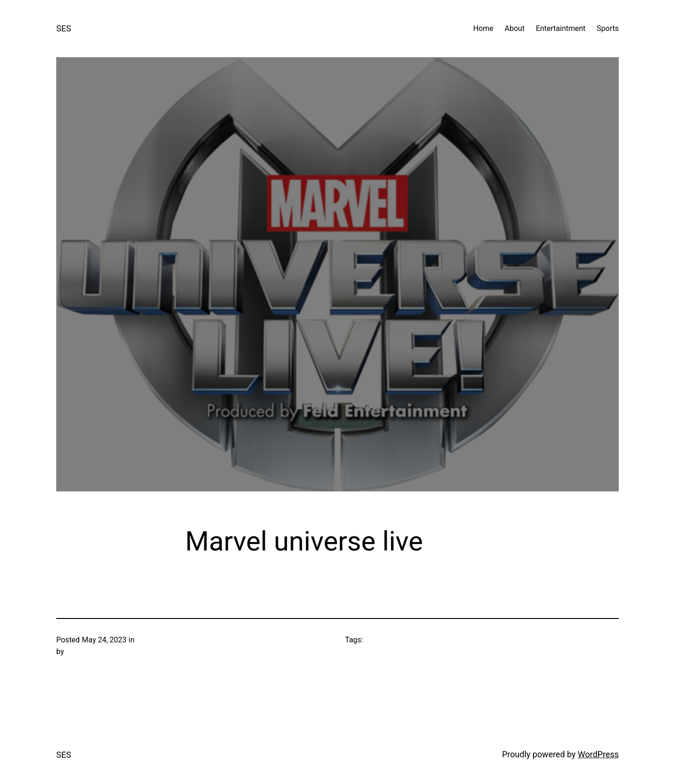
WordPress (598, 754)
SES (64, 28)
